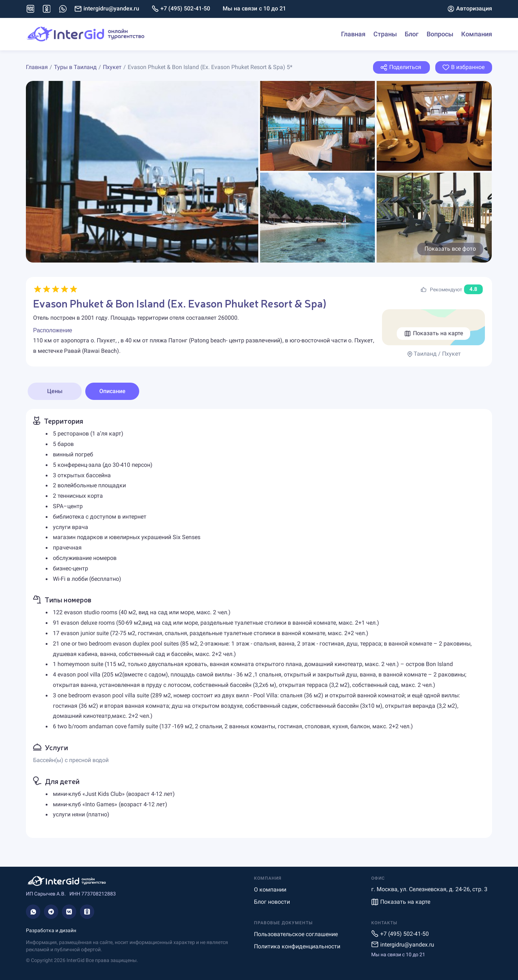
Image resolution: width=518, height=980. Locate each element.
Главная (353, 34)
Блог (412, 34)
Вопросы (440, 34)
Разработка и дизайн (51, 930)
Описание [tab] (112, 391)
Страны (385, 34)
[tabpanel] (259, 623)
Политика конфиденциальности (297, 946)
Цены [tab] (55, 391)
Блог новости (272, 902)
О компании (270, 890)
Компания (477, 34)
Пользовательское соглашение (296, 934)
